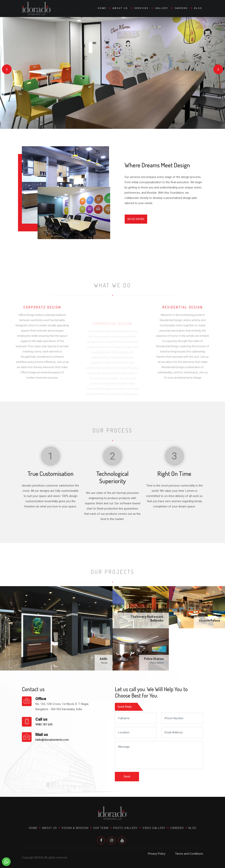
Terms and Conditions (189, 854)
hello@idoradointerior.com (52, 740)
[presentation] (7, 69)
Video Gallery (154, 828)
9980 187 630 (44, 724)
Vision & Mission (75, 828)
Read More (136, 219)
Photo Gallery (125, 828)
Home (102, 8)
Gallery (162, 8)
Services (142, 8)
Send (127, 776)
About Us (120, 8)
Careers (181, 8)
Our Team (101, 828)
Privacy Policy (157, 854)
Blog (198, 8)
